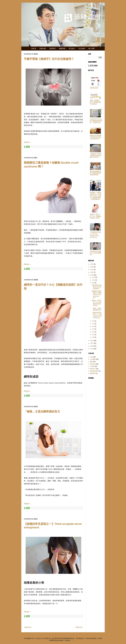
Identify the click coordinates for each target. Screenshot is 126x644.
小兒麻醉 (93, 359)
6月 (93, 326)
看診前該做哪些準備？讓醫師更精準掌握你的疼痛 (95, 173)
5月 (93, 329)
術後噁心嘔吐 (94, 88)
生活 (91, 357)
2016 (92, 346)
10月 (94, 280)
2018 (92, 341)
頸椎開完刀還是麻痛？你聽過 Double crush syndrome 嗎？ (97, 294)
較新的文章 (28, 627)
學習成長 (93, 364)
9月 (93, 283)
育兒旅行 (72, 49)
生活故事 (82, 49)
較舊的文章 (79, 627)
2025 (92, 264)
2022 (92, 267)
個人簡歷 (92, 49)
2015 (92, 349)
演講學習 (52, 49)
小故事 (92, 366)
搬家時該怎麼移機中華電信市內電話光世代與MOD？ (95, 137)
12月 (94, 277)
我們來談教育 (94, 371)
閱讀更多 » (27, 142)
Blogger (74, 640)
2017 (92, 343)
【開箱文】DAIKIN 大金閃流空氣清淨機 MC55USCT (96, 155)
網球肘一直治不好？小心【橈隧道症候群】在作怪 (95, 216)
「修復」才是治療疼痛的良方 (42, 411)
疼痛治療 (43, 49)
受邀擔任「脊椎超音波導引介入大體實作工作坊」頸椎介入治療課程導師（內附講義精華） (95, 196)
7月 (93, 324)
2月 (93, 337)
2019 (92, 275)
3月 (93, 335)
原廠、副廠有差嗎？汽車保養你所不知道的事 (95, 102)
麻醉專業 (62, 49)
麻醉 (91, 362)
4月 (93, 332)
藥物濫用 (93, 373)
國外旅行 (93, 369)
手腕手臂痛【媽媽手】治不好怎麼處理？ (49, 59)
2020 (92, 272)
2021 (92, 270)
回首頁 (34, 49)
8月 (93, 321)
